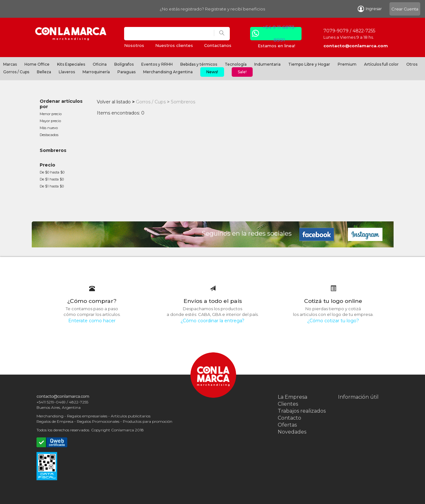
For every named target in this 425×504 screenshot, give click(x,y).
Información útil (358, 397)
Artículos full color (381, 64)
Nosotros (134, 45)
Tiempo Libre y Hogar (309, 64)
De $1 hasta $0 (52, 179)
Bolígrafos (124, 64)
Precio (47, 165)
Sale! (242, 72)
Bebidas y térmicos (199, 64)
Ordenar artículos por (61, 104)
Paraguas (126, 72)
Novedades (292, 432)
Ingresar (370, 9)
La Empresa (292, 397)
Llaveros (67, 72)
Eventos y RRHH (157, 64)
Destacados (49, 135)
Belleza (44, 72)
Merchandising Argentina (168, 72)
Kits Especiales (71, 64)
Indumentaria (267, 64)
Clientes (288, 404)
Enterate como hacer (92, 321)
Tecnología (236, 64)
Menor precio (51, 114)
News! (212, 72)
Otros (412, 64)
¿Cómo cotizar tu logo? (333, 321)
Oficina (100, 64)
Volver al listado (114, 102)
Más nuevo (49, 128)
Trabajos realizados (302, 411)
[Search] (169, 34)
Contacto (289, 418)
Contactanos (218, 45)
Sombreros (53, 150)
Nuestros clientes (174, 45)
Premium (347, 64)
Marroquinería (96, 72)
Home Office (37, 64)
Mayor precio (50, 121)
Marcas (10, 64)
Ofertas (287, 425)
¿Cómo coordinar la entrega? (212, 321)
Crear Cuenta (405, 9)
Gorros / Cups (16, 72)
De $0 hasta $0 (52, 172)
